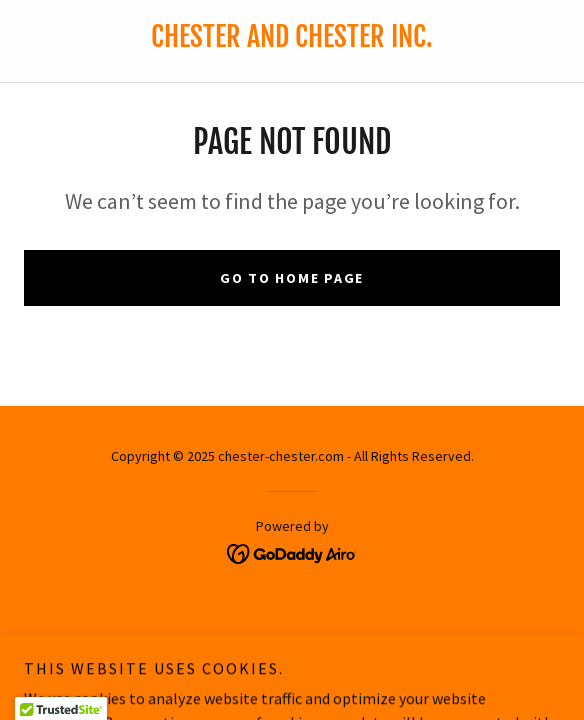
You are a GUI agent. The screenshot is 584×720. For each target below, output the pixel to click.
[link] (292, 551)
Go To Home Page (292, 278)
